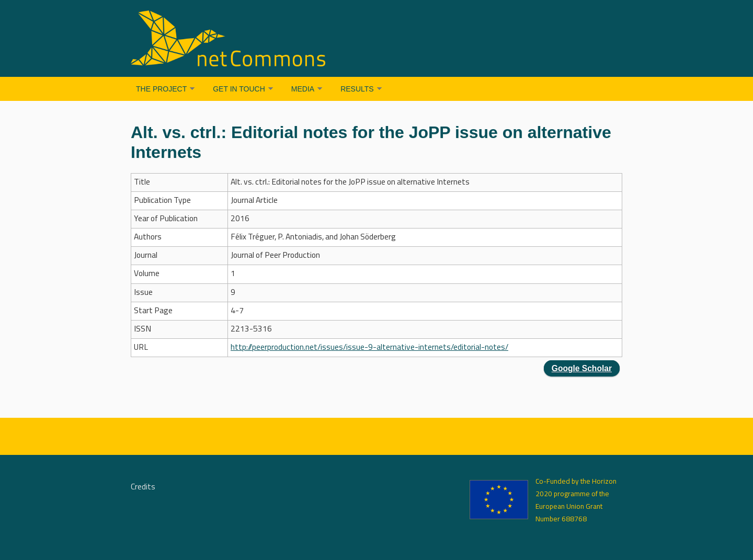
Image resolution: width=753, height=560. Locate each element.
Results (357, 89)
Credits (143, 487)
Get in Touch (239, 89)
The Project (161, 89)
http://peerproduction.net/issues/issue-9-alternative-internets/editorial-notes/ (369, 348)
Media (303, 89)
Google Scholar (582, 368)
